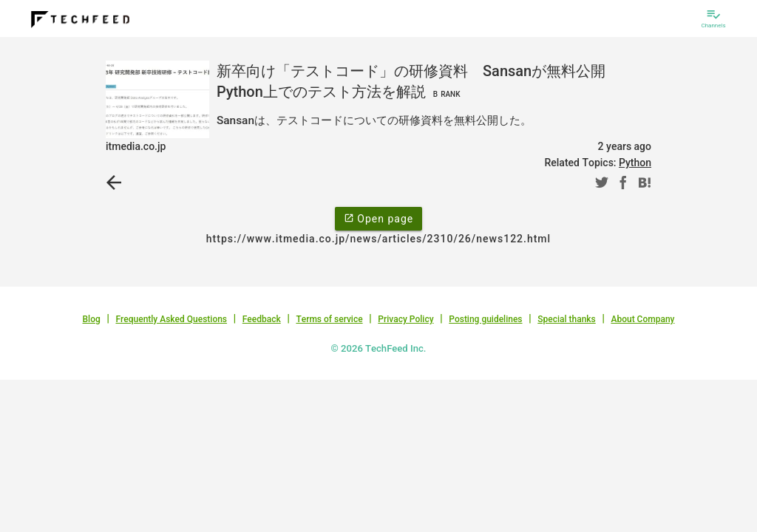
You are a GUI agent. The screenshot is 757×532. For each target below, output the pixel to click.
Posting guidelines (485, 319)
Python (635, 163)
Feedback (262, 319)
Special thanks (567, 319)
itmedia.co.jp (136, 146)
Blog (92, 319)
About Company (642, 319)
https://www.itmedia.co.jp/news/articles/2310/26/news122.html (378, 239)
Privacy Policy (405, 319)
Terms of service (329, 319)
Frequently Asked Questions (171, 319)
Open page (378, 218)
